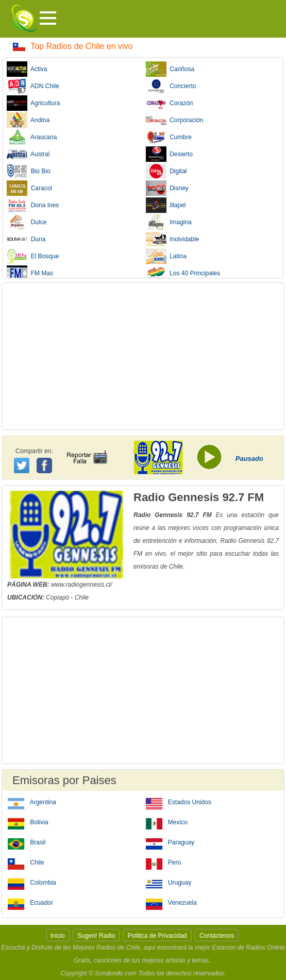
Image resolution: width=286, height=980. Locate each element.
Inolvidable (173, 239)
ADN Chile (33, 86)
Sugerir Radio (96, 936)
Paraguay (170, 842)
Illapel (166, 205)
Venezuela (171, 902)
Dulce (27, 222)
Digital (166, 171)
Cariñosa (170, 69)
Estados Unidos (179, 802)
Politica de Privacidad (157, 936)
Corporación (175, 120)
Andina (28, 120)
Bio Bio (29, 171)
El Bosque (33, 256)
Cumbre (169, 137)
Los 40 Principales (183, 273)
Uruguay (169, 882)
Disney (167, 188)
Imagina (169, 222)
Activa (27, 69)
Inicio (58, 936)
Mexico (167, 822)
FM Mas (30, 273)
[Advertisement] (143, 356)
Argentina (32, 802)
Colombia (32, 882)
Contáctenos (217, 936)
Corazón (170, 103)
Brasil (27, 842)
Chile (26, 862)
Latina (166, 256)
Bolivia (28, 822)
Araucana (32, 137)
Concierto (171, 86)
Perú (164, 862)
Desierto (169, 154)
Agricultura (33, 103)
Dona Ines (33, 205)
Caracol (29, 188)
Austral (28, 154)
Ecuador (30, 902)
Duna (26, 239)
